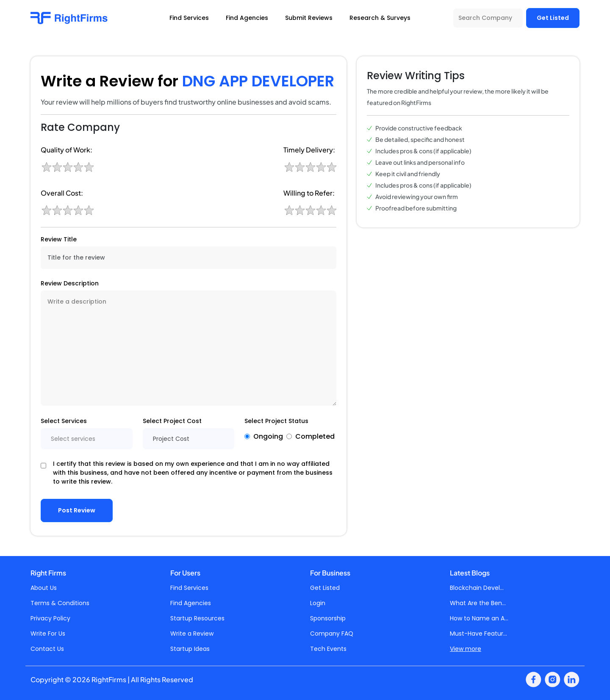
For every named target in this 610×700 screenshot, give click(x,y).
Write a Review (192, 634)
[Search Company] (488, 18)
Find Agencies (191, 603)
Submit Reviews (309, 18)
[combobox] (87, 439)
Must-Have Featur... (478, 634)
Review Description (70, 283)
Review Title (59, 239)
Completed (315, 436)
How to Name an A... (479, 618)
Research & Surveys (380, 18)
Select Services (64, 421)
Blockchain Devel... (477, 588)
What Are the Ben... (478, 603)
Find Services (189, 588)
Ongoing (268, 436)
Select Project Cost (172, 421)
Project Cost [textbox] (171, 439)
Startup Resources (197, 618)
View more (466, 649)
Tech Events (328, 649)
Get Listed (553, 18)
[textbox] (87, 439)
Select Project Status (276, 421)
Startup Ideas (190, 649)
